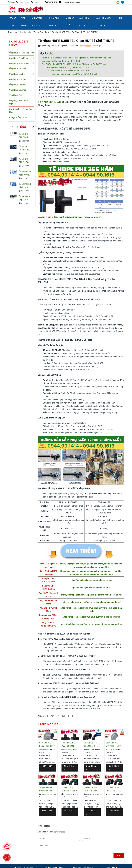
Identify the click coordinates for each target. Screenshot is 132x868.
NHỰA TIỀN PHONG (37, 22)
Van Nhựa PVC (16, 95)
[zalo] (123, 2)
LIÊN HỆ (120, 22)
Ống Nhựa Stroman (18, 90)
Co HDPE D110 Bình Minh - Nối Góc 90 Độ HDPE (91, 745)
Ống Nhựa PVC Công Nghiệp (18, 102)
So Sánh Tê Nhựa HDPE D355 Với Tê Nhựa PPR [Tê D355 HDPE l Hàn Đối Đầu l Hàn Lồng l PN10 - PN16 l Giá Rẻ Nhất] (68, 71)
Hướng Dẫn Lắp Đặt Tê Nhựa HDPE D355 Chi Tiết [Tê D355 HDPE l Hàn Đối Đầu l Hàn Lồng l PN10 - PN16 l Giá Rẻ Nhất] (69, 68)
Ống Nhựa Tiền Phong (22, 53)
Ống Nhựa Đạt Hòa (18, 85)
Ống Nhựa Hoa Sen (18, 79)
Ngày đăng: (44, 46)
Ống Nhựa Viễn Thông (22, 63)
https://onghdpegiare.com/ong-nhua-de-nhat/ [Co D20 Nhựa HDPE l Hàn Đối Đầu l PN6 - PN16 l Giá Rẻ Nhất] (91, 580)
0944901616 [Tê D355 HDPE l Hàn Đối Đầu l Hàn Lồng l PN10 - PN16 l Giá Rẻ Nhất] (38, 2)
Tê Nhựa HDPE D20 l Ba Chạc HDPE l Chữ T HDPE (68, 745)
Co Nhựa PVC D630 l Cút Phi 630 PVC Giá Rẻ (47, 745)
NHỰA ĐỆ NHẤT (70, 22)
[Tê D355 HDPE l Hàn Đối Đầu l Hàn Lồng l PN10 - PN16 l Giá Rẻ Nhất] (20, 2)
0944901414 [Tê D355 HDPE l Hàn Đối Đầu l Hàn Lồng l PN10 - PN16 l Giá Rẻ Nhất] (23, 2)
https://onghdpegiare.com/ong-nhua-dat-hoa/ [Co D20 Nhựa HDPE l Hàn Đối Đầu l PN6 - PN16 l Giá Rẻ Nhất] (91, 587)
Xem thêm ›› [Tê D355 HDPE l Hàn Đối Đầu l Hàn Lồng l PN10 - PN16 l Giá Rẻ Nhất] (47, 768)
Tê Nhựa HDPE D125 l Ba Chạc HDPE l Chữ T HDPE (90, 789)
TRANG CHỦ (13, 22)
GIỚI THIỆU (24, 22)
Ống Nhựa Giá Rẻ (22, 74)
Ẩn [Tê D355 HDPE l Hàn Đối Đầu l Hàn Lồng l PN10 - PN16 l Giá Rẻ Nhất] (51, 53)
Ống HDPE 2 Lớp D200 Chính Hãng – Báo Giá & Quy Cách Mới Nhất (26, 198)
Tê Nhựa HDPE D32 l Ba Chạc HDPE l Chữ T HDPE (46, 789)
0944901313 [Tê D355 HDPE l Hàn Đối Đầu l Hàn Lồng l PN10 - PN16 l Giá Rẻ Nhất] (51, 2)
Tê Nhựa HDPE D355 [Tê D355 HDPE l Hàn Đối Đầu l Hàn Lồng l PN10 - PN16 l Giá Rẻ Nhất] (50, 102)
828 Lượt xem (71, 46)
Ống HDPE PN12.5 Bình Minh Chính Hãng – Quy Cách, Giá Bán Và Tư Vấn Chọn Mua (25, 161)
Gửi (119, 856)
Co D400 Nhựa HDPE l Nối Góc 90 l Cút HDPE (114, 789)
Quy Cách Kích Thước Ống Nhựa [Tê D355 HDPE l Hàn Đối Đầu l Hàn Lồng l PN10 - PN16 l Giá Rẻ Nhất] (34, 32)
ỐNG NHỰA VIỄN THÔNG (104, 22)
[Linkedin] (58, 716)
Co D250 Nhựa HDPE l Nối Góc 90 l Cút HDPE (70, 789)
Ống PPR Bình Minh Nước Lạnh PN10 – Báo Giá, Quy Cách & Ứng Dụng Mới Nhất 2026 (25, 173)
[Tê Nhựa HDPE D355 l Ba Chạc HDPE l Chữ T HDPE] (26, 10)
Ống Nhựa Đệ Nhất (18, 69)
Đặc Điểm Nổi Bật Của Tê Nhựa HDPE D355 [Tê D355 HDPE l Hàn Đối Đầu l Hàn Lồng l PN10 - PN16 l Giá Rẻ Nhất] (61, 61)
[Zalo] (75, 716)
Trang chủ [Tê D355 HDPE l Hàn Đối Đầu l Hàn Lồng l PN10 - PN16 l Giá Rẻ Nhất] (12, 32)
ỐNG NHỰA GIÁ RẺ (84, 22)
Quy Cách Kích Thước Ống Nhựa (21, 111)
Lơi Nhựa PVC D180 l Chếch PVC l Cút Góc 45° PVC (114, 745)
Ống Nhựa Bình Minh (22, 58)
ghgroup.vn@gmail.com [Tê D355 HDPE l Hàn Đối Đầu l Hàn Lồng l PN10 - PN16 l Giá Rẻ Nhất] (69, 2)
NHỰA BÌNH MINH (54, 22)
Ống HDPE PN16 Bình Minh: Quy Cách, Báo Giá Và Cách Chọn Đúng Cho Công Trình (25, 136)
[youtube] (119, 2)
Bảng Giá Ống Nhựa (18, 118)
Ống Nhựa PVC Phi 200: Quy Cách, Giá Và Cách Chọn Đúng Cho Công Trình (25, 148)
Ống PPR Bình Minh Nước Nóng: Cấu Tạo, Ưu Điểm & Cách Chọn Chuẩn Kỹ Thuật (25, 186)
